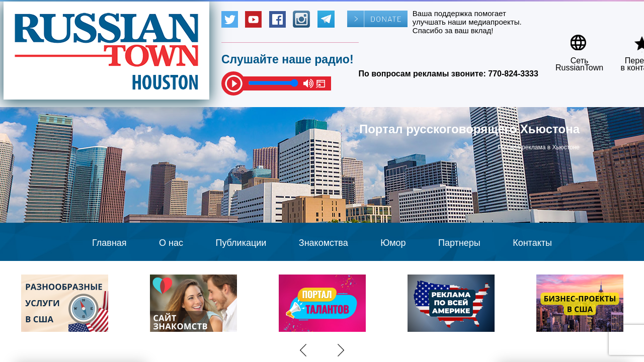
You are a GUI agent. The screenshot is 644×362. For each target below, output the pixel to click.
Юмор (393, 243)
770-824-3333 (513, 74)
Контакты (532, 243)
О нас (171, 243)
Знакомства (324, 243)
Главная (109, 243)
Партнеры (459, 243)
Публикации (241, 243)
